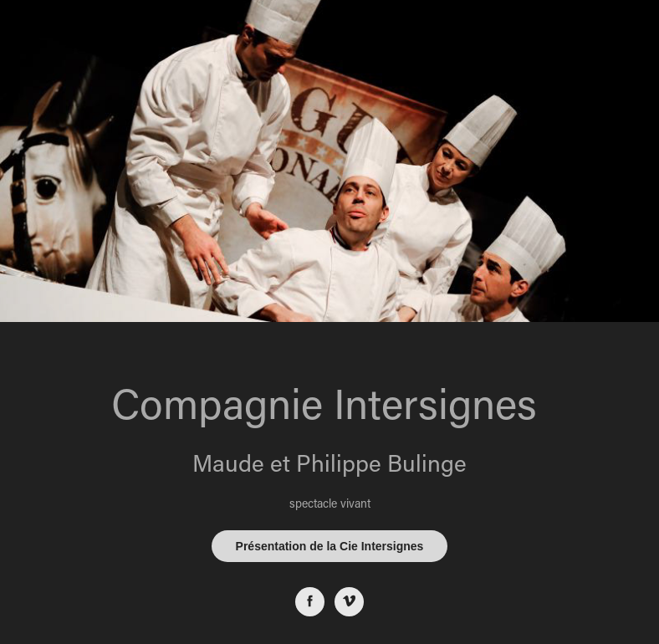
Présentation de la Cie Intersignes (330, 546)
